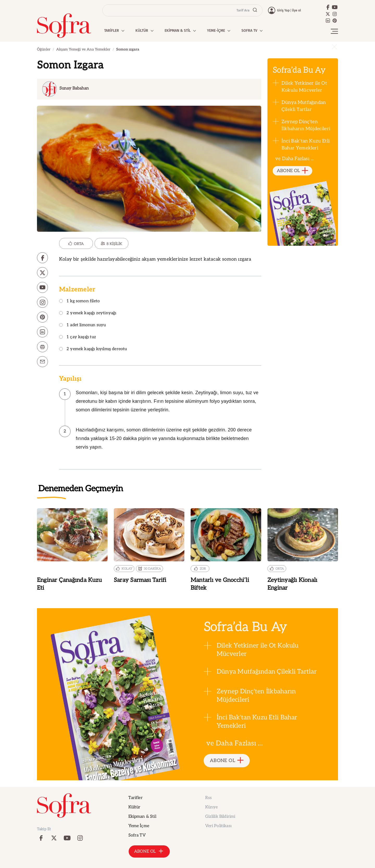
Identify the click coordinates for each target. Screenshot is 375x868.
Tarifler (136, 798)
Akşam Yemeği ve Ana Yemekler (83, 49)
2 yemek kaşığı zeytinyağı (88, 313)
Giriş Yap (283, 10)
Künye (212, 807)
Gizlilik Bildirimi (220, 817)
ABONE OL (293, 171)
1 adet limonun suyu (82, 325)
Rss (208, 798)
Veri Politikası (218, 826)
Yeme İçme (139, 826)
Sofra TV (137, 835)
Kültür (135, 807)
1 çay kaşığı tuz (78, 337)
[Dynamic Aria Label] (148, 89)
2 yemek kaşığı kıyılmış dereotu (93, 349)
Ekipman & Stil (142, 817)
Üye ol (296, 10)
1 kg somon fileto (79, 301)
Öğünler (44, 49)
